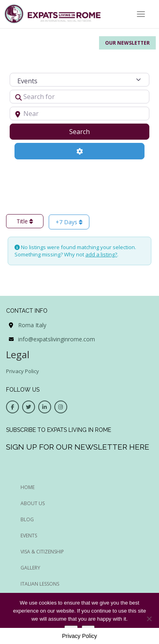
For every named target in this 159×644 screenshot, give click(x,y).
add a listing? (101, 254)
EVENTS (29, 536)
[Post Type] (80, 80)
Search (90, 131)
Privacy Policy (23, 371)
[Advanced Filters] (80, 151)
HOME (28, 487)
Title (25, 221)
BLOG (27, 519)
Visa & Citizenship (42, 552)
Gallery (30, 568)
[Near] (80, 114)
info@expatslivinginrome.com (57, 339)
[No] (149, 619)
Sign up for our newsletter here (78, 447)
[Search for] (80, 97)
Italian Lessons (40, 584)
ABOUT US (33, 503)
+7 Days (69, 222)
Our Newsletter (127, 43)
